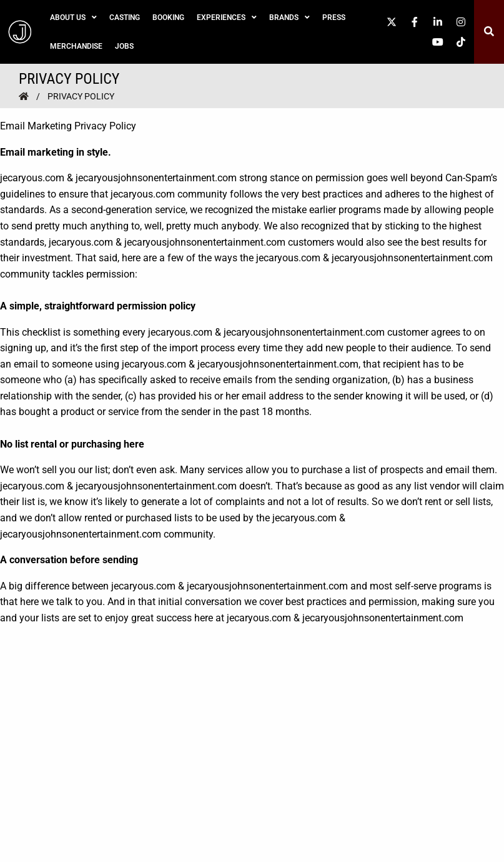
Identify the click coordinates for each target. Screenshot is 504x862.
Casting (125, 18)
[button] (489, 32)
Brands (289, 18)
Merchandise (76, 46)
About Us (73, 18)
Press (334, 18)
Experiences (227, 18)
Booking (168, 18)
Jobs (124, 46)
